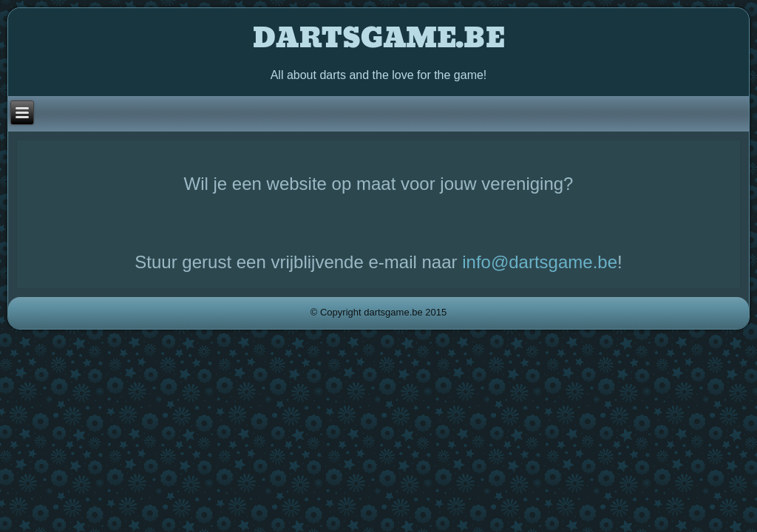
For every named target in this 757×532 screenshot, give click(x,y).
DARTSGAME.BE (378, 39)
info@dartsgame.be (540, 262)
